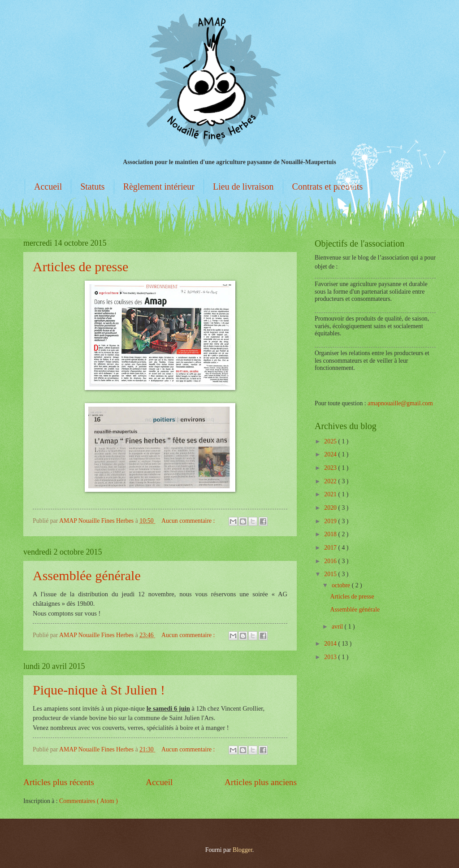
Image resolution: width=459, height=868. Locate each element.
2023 (331, 468)
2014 (331, 644)
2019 (331, 521)
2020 (331, 508)
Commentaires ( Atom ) (89, 801)
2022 (331, 481)
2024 (331, 454)
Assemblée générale (87, 575)
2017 (331, 548)
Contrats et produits (328, 187)
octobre (342, 585)
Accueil (48, 187)
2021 (331, 494)
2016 (331, 561)
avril (338, 627)
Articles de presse (80, 267)
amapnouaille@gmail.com (400, 403)
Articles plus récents (59, 782)
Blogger (242, 850)
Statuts (92, 187)
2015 (331, 574)
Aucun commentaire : (189, 521)
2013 (331, 657)
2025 (331, 441)
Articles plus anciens (261, 782)
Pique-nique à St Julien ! (99, 690)
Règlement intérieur (159, 187)
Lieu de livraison (243, 187)
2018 (331, 534)
